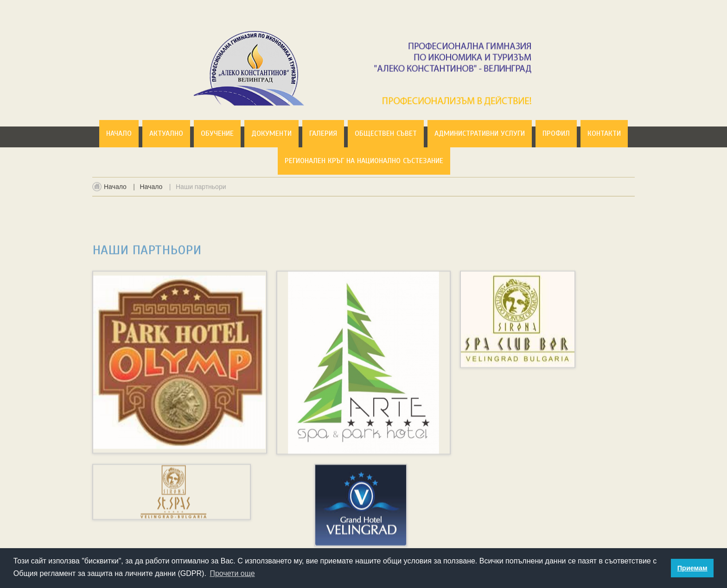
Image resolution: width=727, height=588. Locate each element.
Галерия (323, 133)
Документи (271, 133)
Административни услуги (480, 133)
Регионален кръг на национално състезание (364, 161)
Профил (556, 133)
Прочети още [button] (232, 573)
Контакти (604, 133)
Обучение (217, 133)
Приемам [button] (692, 568)
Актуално (166, 133)
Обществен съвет (386, 133)
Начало (119, 133)
